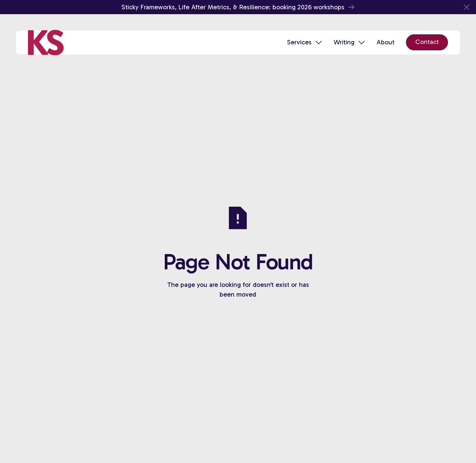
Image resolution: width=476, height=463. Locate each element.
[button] (467, 7)
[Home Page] (46, 43)
